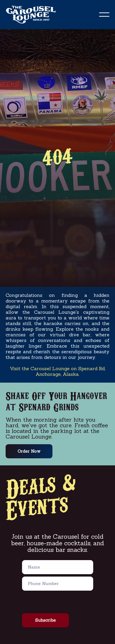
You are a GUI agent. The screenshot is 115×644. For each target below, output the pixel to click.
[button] (104, 15)
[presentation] (58, 602)
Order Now (29, 451)
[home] (34, 15)
